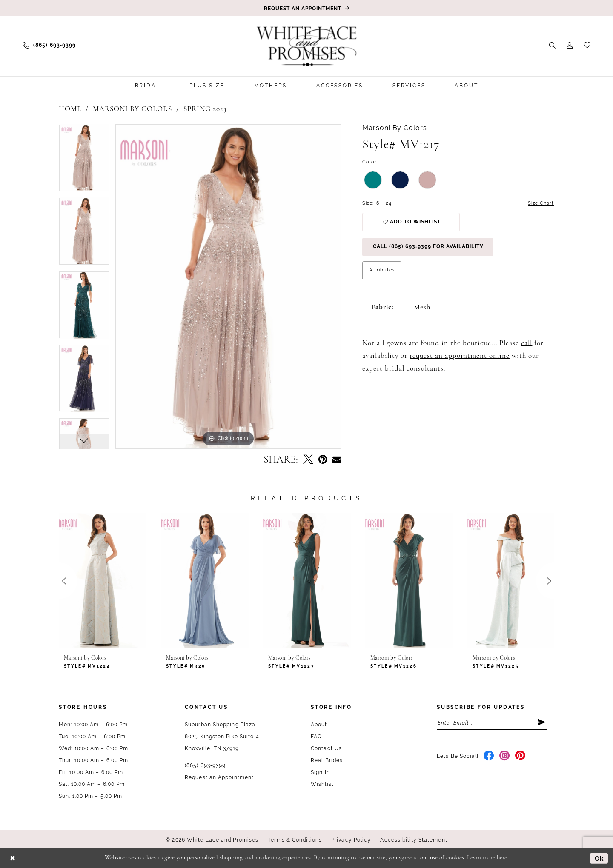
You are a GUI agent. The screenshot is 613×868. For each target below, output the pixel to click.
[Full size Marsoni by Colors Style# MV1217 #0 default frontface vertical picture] (228, 287)
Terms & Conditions (295, 840)
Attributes (382, 271)
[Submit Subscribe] (542, 723)
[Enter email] (492, 723)
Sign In (320, 772)
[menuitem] (49, 45)
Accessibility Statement (414, 840)
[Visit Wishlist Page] (587, 45)
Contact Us (326, 748)
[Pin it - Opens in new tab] (323, 460)
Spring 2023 (205, 109)
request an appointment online (460, 357)
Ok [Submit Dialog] (599, 858)
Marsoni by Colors (132, 109)
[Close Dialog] (13, 858)
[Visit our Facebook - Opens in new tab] (489, 757)
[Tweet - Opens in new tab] (308, 460)
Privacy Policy (351, 840)
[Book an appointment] (306, 8)
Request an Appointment (219, 777)
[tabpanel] (84, 161)
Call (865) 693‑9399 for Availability (428, 248)
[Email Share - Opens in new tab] (337, 460)
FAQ (316, 737)
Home (70, 109)
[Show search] (552, 45)
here (502, 858)
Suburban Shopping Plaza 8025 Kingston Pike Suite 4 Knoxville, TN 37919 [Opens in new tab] (222, 737)
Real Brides (327, 760)
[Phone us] (49, 45)
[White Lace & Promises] (306, 46)
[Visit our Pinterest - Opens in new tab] (520, 757)
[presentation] (103, 581)
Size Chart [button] (541, 203)
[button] (570, 45)
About (319, 725)
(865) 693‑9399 (205, 765)
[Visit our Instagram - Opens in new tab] (505, 757)
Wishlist (322, 784)
